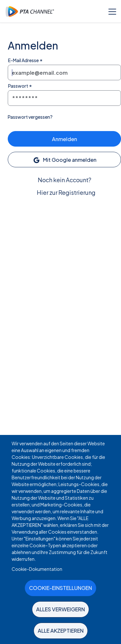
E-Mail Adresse (23, 60)
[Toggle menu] (112, 11)
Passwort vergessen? (30, 117)
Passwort (18, 86)
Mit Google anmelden (65, 160)
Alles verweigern (60, 609)
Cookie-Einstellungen (60, 588)
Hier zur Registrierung (66, 192)
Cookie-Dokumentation (37, 569)
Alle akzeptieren (61, 631)
